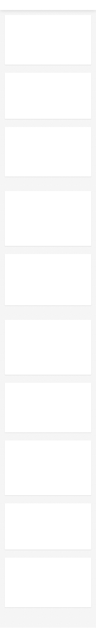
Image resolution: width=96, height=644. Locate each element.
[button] (93, 5)
